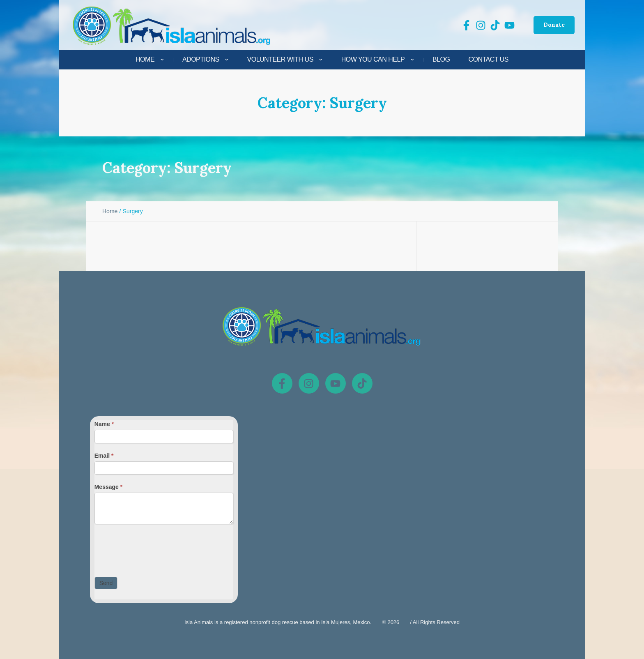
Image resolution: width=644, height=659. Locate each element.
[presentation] (157, 548)
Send (106, 583)
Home (110, 211)
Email (104, 456)
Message (109, 487)
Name (104, 424)
